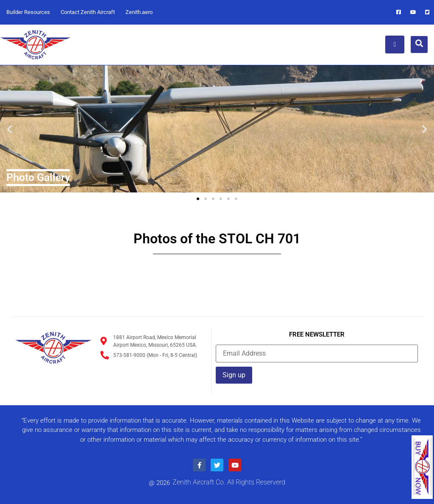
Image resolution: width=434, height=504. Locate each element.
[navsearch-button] (419, 45)
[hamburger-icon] (395, 45)
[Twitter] (428, 12)
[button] (10, 129)
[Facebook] (399, 12)
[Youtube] (413, 12)
